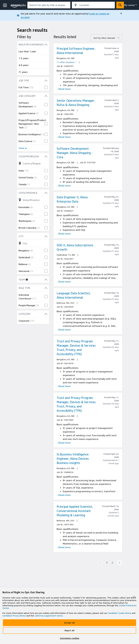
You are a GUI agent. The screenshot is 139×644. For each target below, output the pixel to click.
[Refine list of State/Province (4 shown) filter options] (33, 200)
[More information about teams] (27, 280)
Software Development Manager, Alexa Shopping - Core (75, 153)
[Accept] (69, 623)
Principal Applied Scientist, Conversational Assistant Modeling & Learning (75, 511)
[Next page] (119, 563)
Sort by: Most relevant (104, 38)
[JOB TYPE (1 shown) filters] (33, 80)
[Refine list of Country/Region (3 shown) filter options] (33, 163)
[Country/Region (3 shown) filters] (33, 156)
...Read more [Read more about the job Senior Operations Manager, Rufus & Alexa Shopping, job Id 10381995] (64, 137)
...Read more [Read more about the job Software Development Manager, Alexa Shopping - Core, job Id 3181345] (64, 186)
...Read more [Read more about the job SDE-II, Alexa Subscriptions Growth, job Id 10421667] (64, 282)
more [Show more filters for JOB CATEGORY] (23, 148)
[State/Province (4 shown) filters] (33, 193)
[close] (121, 13)
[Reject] (69, 630)
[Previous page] (100, 563)
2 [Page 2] (112, 563)
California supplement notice (49, 616)
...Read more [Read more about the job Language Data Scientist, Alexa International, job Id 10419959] (64, 330)
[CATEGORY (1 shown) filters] (33, 314)
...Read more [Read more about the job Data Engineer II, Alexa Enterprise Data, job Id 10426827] (64, 234)
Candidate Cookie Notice (120, 613)
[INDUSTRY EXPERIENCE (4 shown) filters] (33, 45)
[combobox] (49, 5)
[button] (5, 5)
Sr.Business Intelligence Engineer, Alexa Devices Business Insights (73, 459)
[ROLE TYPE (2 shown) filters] (33, 288)
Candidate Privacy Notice (14, 616)
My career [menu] (129, 5)
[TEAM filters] (46, 280)
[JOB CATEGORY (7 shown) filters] (33, 96)
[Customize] (69, 638)
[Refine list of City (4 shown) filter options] (33, 243)
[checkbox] (33, 87)
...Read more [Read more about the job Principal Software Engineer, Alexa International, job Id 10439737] (64, 89)
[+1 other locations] (66, 62)
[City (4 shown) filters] (33, 236)
